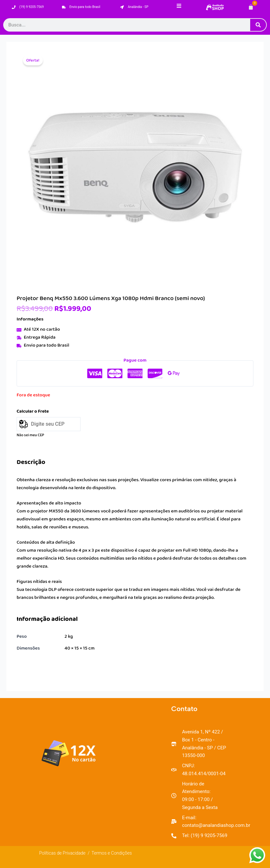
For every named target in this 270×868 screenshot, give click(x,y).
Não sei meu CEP (30, 435)
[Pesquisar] (258, 25)
